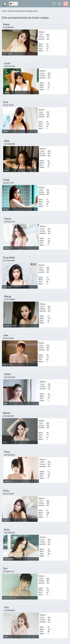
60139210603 (8, 338)
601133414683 (9, 261)
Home (4, 11)
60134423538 (8, 416)
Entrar (59, 4)
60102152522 (10, 66)
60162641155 (10, 222)
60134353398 (10, 144)
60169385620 (10, 610)
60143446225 (10, 455)
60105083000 (8, 27)
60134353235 (10, 533)
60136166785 (10, 377)
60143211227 (8, 183)
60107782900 (10, 300)
